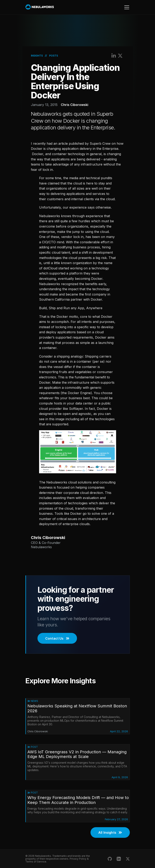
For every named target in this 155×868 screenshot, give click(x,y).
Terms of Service (36, 862)
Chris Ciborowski (75, 105)
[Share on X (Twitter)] (120, 56)
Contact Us (57, 638)
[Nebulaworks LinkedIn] (119, 859)
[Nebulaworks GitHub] (110, 859)
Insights (37, 56)
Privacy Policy (78, 859)
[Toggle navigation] (127, 7)
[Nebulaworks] (40, 7)
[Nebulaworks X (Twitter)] (128, 859)
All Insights (110, 832)
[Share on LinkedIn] (114, 56)
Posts (54, 56)
